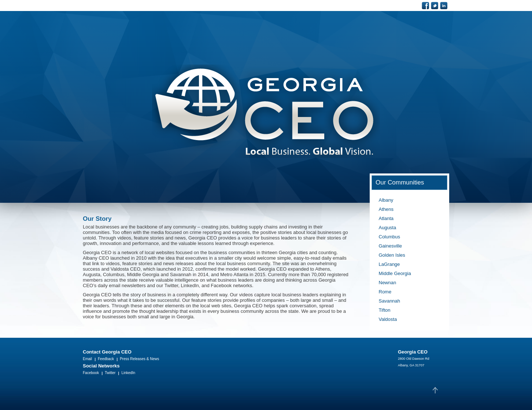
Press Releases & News (139, 359)
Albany (386, 200)
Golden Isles (392, 255)
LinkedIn (128, 373)
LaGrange (389, 264)
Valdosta (388, 319)
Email (87, 359)
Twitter (110, 373)
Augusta (388, 228)
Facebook (91, 373)
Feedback (106, 359)
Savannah (390, 301)
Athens (386, 209)
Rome (385, 292)
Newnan (388, 283)
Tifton (385, 310)
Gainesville (391, 246)
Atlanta (386, 218)
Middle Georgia (395, 273)
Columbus (390, 237)
